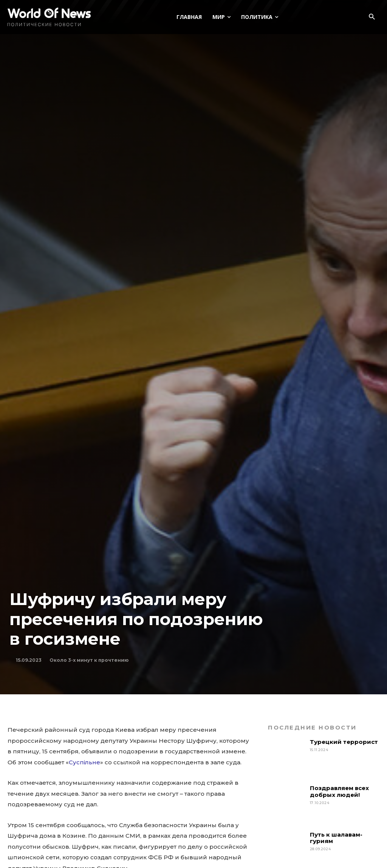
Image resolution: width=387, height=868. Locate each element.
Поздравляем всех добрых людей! (339, 791)
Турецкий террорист (345, 742)
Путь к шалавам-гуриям (336, 838)
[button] (372, 17)
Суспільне (84, 762)
